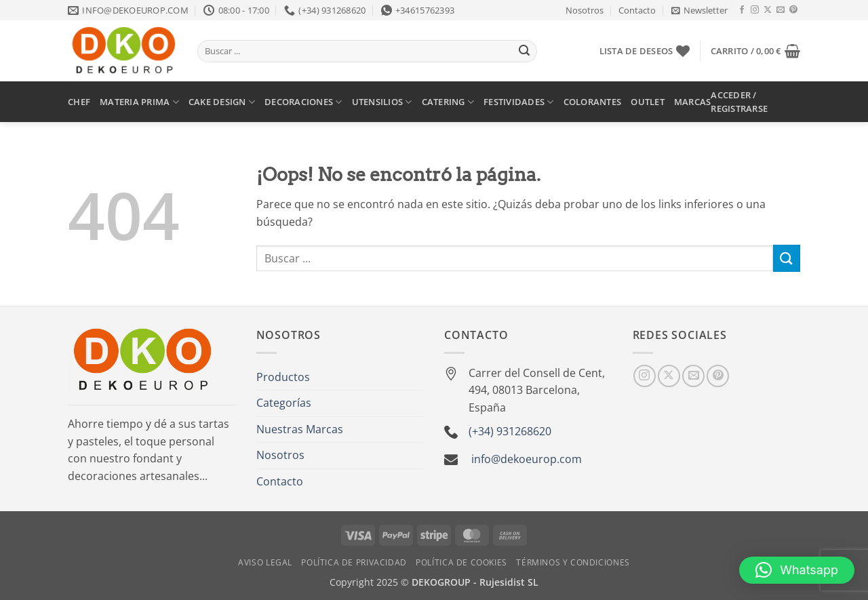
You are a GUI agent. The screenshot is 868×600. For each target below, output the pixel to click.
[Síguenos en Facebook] (742, 10)
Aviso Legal (265, 562)
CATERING (448, 102)
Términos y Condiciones (573, 562)
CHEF (79, 102)
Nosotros (585, 10)
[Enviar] (524, 52)
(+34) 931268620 (510, 431)
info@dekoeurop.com (527, 459)
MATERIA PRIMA (139, 102)
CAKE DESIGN (222, 102)
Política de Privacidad (354, 562)
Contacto (637, 10)
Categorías (284, 403)
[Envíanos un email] (781, 10)
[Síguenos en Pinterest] (793, 10)
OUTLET (648, 102)
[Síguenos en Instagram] (755, 10)
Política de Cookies (461, 562)
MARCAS (693, 102)
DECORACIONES (303, 102)
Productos (283, 377)
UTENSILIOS (382, 102)
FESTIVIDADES (519, 102)
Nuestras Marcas (300, 429)
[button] (699, 10)
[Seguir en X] (768, 10)
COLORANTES (593, 102)
